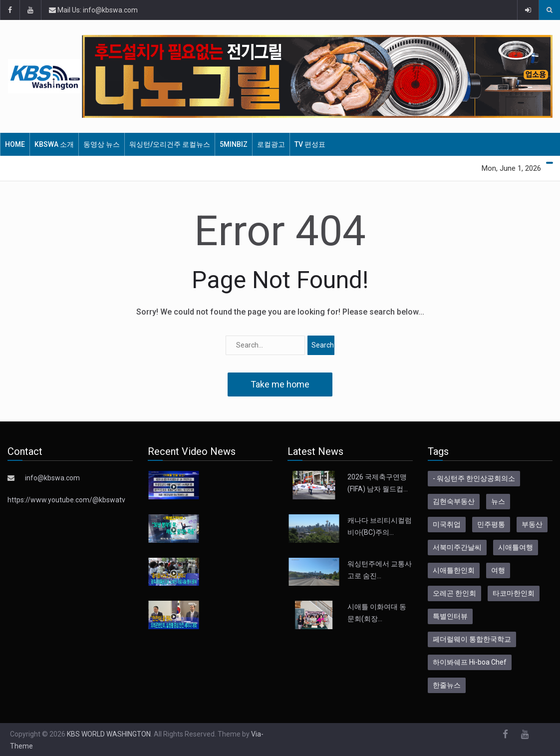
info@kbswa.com (52, 478)
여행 (498, 570)
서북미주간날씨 (457, 547)
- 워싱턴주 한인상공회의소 (474, 478)
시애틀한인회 (454, 570)
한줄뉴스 (447, 685)
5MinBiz (234, 144)
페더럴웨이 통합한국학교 (472, 639)
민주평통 (491, 524)
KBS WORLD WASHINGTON (109, 734)
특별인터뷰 (450, 616)
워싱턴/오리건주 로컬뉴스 (170, 144)
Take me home (280, 384)
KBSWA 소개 (54, 144)
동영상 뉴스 (102, 144)
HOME (15, 144)
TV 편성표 (310, 144)
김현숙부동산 (454, 501)
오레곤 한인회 (454, 593)
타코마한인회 (514, 593)
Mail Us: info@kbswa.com (93, 10)
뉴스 (498, 501)
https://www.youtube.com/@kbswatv (66, 500)
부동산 (532, 524)
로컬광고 (271, 144)
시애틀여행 (516, 547)
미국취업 (447, 524)
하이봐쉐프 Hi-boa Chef (470, 662)
